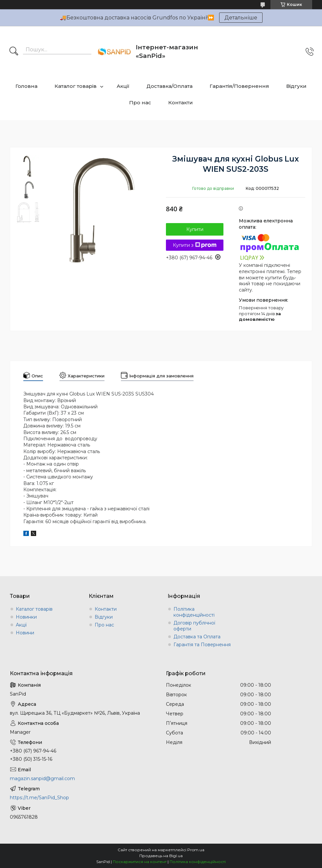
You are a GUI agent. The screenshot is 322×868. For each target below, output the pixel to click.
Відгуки (296, 86)
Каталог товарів (76, 86)
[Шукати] (14, 52)
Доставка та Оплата (197, 637)
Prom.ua (196, 850)
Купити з (195, 245)
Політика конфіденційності (194, 612)
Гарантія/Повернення (239, 86)
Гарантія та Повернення (202, 645)
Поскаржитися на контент (140, 862)
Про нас (140, 102)
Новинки (26, 617)
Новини (25, 633)
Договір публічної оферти (194, 626)
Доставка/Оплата (170, 86)
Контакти (181, 102)
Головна (26, 86)
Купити (195, 229)
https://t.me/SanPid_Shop (39, 798)
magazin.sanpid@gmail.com (42, 779)
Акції (123, 86)
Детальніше (241, 18)
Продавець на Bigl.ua (161, 856)
